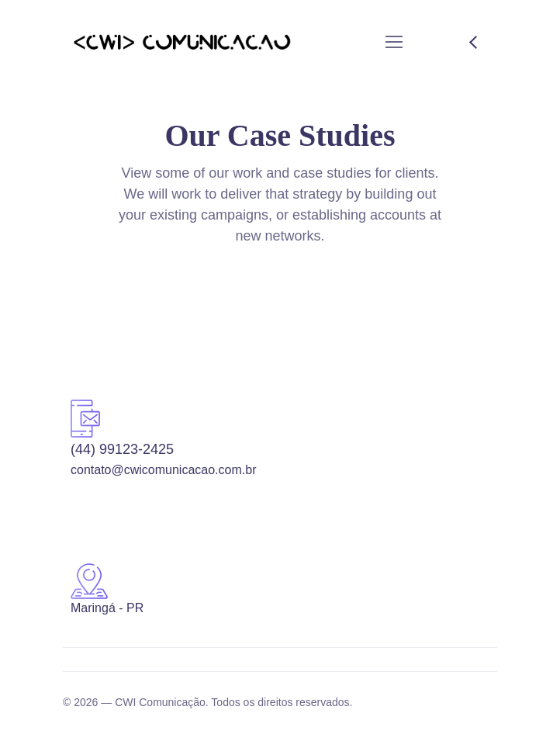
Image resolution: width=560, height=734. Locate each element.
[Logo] (182, 42)
